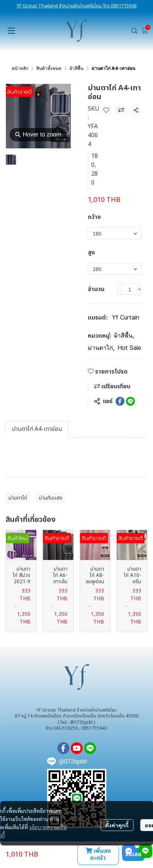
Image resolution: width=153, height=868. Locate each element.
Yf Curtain (126, 317)
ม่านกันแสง (51, 498)
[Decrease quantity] (119, 289)
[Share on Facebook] (120, 401)
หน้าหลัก (20, 68)
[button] (134, 31)
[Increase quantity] (140, 289)
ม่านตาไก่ (101, 348)
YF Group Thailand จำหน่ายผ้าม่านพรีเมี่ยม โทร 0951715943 (77, 6)
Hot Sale (129, 348)
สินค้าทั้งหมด (49, 68)
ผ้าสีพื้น (76, 68)
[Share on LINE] (130, 401)
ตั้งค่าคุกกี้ (117, 825)
